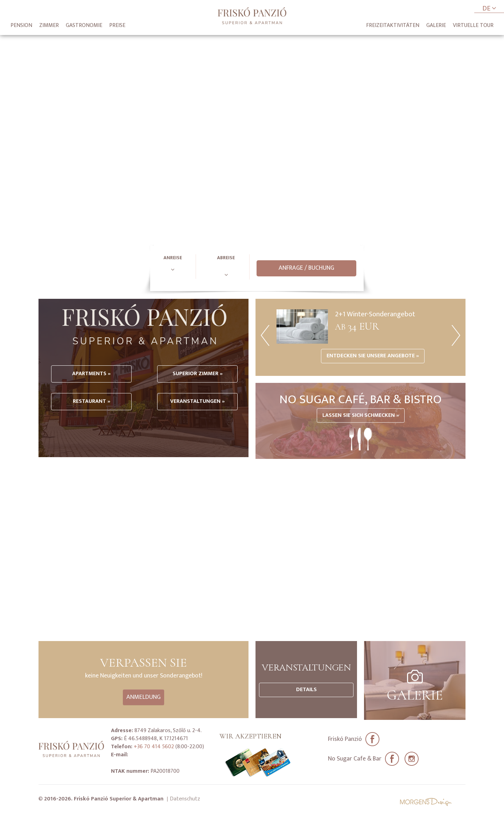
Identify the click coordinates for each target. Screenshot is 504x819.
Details (306, 690)
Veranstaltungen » (196, 422)
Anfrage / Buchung (306, 268)
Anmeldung (143, 697)
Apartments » (91, 394)
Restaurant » (91, 422)
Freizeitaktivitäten (393, 25)
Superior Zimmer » (196, 394)
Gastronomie (84, 25)
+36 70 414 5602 (153, 745)
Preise (117, 25)
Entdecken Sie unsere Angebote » (373, 356)
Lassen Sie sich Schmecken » (361, 415)
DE (489, 9)
